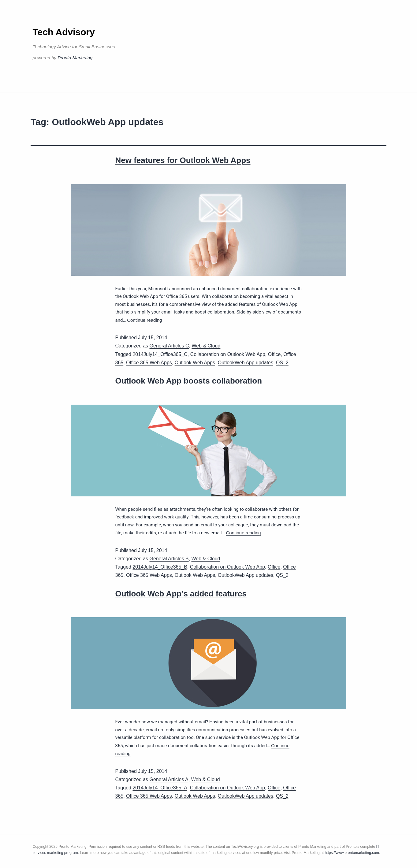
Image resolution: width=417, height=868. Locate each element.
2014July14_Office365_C (160, 354)
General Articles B (169, 559)
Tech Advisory (64, 32)
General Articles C (169, 346)
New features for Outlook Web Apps (183, 160)
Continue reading (144, 320)
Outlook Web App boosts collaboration (189, 381)
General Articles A (169, 779)
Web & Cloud (206, 346)
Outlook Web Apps (195, 363)
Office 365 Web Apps (149, 363)
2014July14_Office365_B (160, 567)
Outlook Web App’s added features (181, 594)
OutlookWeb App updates (246, 363)
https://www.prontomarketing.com (352, 853)
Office (274, 354)
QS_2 (282, 363)
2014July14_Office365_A (160, 788)
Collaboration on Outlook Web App (228, 354)
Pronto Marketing (75, 58)
